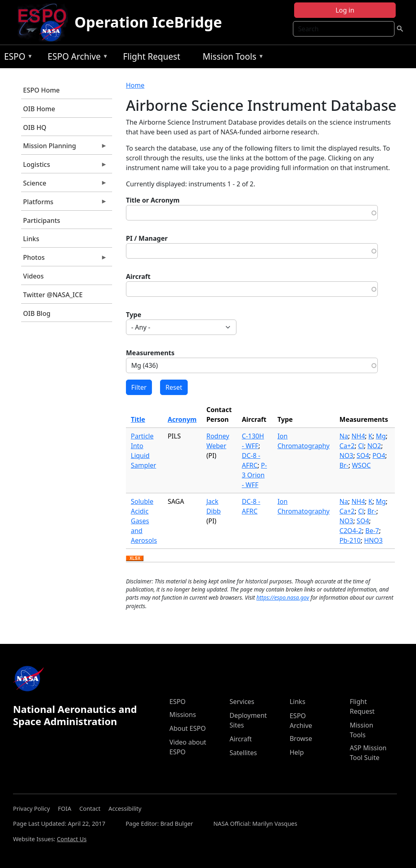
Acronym (182, 419)
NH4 (358, 436)
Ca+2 (347, 446)
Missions (183, 715)
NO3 (347, 456)
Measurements (150, 353)
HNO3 (373, 540)
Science (64, 185)
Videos (34, 276)
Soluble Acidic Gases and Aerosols (144, 521)
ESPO (16, 58)
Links (31, 239)
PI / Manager (147, 238)
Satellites (243, 753)
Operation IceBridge (148, 22)
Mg (381, 436)
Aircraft (138, 276)
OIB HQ (35, 127)
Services (242, 702)
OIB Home (39, 109)
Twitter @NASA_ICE (53, 295)
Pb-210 (350, 540)
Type (134, 315)
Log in (345, 10)
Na (344, 436)
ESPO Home (41, 90)
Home (135, 85)
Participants (42, 220)
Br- (344, 465)
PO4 (379, 456)
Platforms (64, 204)
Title (138, 419)
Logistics (64, 166)
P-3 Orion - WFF (254, 475)
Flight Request (152, 56)
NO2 (374, 446)
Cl (361, 446)
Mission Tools (231, 58)
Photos (64, 259)
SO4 (363, 456)
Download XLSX (135, 559)
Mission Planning (64, 148)
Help (297, 752)
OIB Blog (37, 313)
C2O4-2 (351, 531)
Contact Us (72, 839)
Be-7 (372, 531)
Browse (301, 738)
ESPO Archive (76, 58)
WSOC (361, 465)
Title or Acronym (153, 200)
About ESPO (187, 728)
